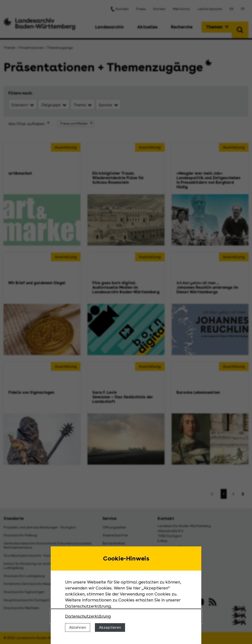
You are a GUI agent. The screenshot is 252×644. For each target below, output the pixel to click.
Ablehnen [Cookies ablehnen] (78, 627)
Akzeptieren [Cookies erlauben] (110, 627)
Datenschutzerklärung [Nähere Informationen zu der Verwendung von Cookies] (88, 616)
